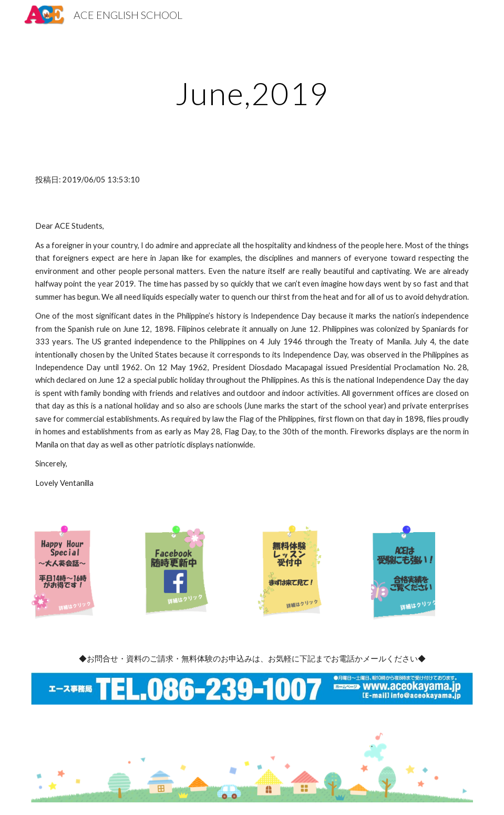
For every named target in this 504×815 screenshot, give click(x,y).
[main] (252, 93)
